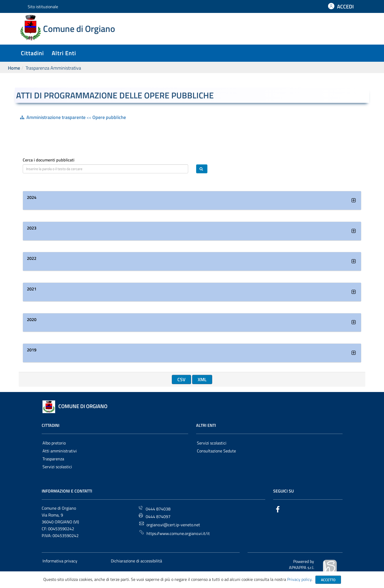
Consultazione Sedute (216, 451)
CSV (181, 379)
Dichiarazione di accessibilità (136, 561)
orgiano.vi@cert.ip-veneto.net (169, 524)
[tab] (192, 201)
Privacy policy (299, 579)
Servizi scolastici (57, 467)
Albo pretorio (54, 443)
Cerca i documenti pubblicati (49, 160)
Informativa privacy (60, 561)
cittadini (32, 53)
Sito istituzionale (43, 7)
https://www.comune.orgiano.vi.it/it (174, 533)
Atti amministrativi (60, 451)
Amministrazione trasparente (56, 117)
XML (202, 379)
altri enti (64, 53)
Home (14, 68)
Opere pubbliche (109, 117)
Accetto (328, 580)
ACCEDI (345, 6)
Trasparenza (53, 459)
